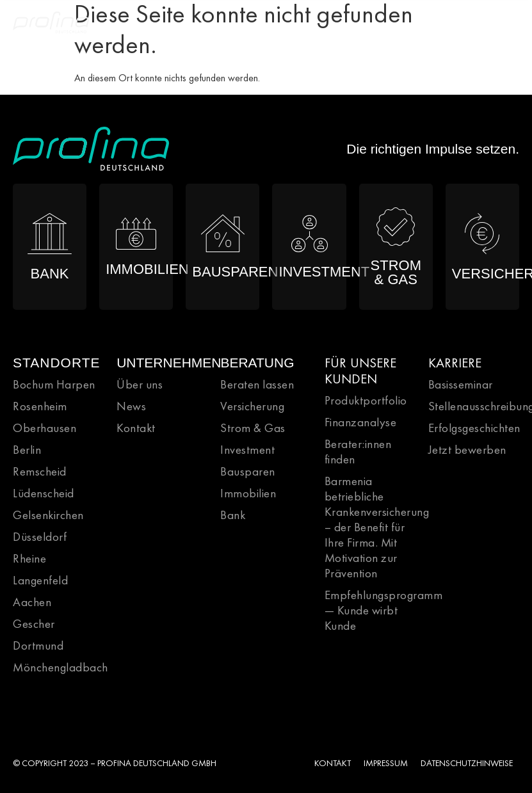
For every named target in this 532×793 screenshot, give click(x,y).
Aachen (32, 602)
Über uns (140, 384)
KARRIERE (455, 363)
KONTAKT (333, 763)
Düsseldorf (40, 537)
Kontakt (136, 428)
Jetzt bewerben (467, 450)
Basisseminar (461, 384)
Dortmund (38, 645)
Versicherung (252, 406)
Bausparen (248, 471)
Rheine (29, 558)
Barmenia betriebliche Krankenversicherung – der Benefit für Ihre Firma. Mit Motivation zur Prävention (377, 527)
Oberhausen (44, 428)
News (131, 406)
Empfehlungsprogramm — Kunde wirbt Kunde (384, 610)
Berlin (27, 450)
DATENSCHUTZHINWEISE (467, 763)
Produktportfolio (366, 400)
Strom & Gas (253, 428)
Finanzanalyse (361, 422)
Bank (233, 515)
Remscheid (40, 471)
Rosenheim (40, 406)
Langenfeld (40, 580)
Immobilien (248, 493)
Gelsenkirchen (48, 515)
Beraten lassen (257, 384)
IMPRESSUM (386, 763)
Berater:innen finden (358, 452)
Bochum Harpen (54, 384)
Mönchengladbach (60, 667)
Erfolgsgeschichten (474, 428)
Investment (247, 450)
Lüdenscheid (44, 493)
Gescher (34, 624)
